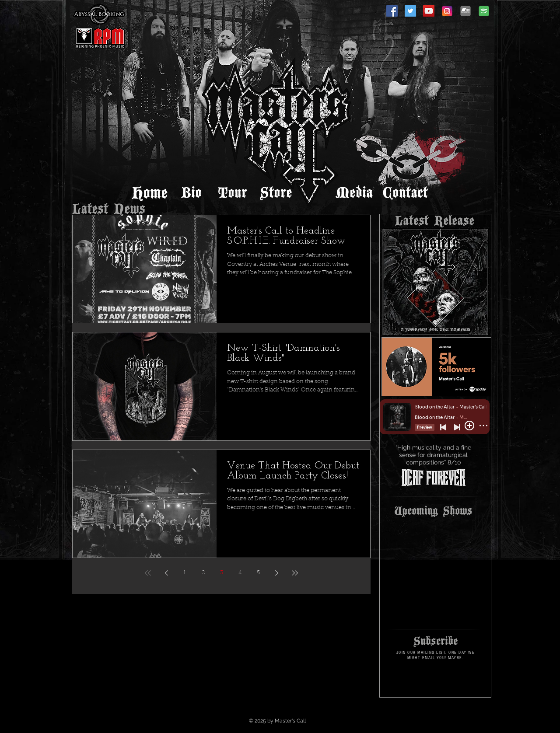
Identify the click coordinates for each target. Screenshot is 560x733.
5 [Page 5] (258, 573)
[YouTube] (429, 11)
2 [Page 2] (203, 573)
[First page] (148, 573)
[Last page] (295, 573)
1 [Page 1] (185, 573)
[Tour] (232, 193)
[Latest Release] (434, 221)
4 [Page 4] (240, 573)
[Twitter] (410, 11)
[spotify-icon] (484, 11)
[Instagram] (447, 11)
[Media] (354, 193)
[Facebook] (392, 11)
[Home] (150, 193)
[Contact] (405, 193)
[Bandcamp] (465, 11)
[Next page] (276, 573)
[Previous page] (166, 573)
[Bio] (191, 193)
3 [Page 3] (222, 573)
